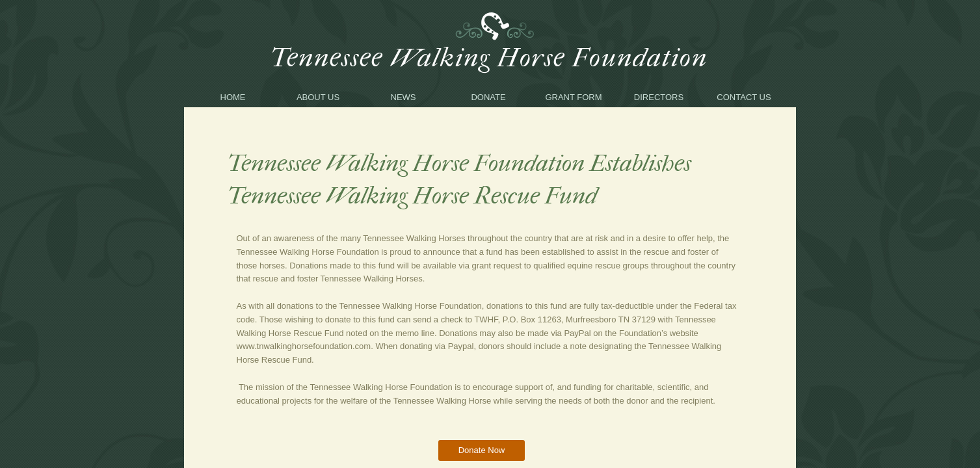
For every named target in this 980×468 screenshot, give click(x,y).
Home (233, 97)
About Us (318, 97)
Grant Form (573, 97)
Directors (659, 97)
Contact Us (744, 97)
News (404, 97)
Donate (488, 97)
